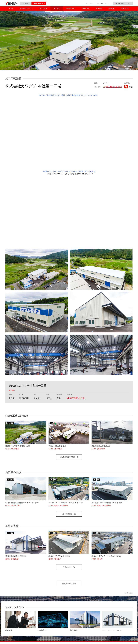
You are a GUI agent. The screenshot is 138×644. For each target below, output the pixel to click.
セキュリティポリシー (103, 3)
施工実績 (57, 8)
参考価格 (99, 8)
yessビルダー (43, 8)
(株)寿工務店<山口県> (112, 87)
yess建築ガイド (71, 8)
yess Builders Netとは (26, 8)
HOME (11, 8)
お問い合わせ (125, 8)
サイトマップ (90, 3)
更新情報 (111, 8)
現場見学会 (86, 8)
